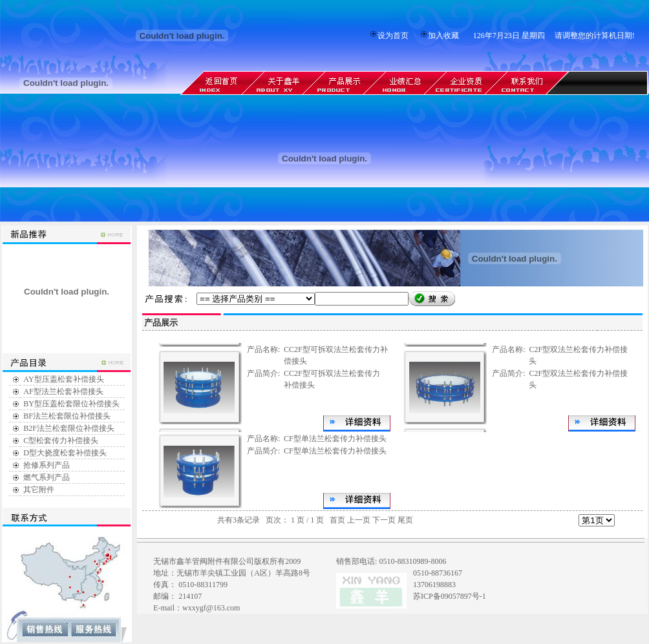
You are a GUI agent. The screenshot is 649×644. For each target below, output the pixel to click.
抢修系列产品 (47, 465)
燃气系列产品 (47, 477)
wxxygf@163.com (211, 608)
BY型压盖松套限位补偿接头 (71, 404)
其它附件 (39, 490)
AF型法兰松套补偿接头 (63, 391)
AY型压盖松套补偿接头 (63, 379)
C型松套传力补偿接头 (61, 441)
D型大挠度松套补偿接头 (65, 453)
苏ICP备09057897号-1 (450, 596)
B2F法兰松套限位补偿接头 (69, 428)
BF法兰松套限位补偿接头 (67, 416)
